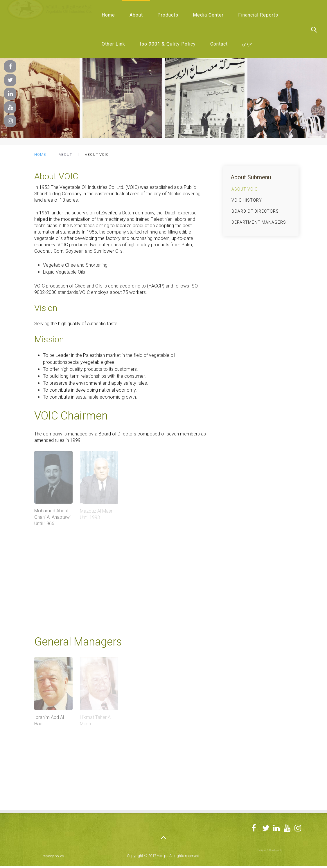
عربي (247, 44)
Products (168, 15)
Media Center (208, 15)
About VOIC (245, 189)
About (136, 15)
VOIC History (247, 200)
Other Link (113, 44)
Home (108, 15)
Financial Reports (258, 15)
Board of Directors (255, 211)
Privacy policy (53, 856)
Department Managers (259, 222)
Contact (219, 44)
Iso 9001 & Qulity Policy (168, 44)
